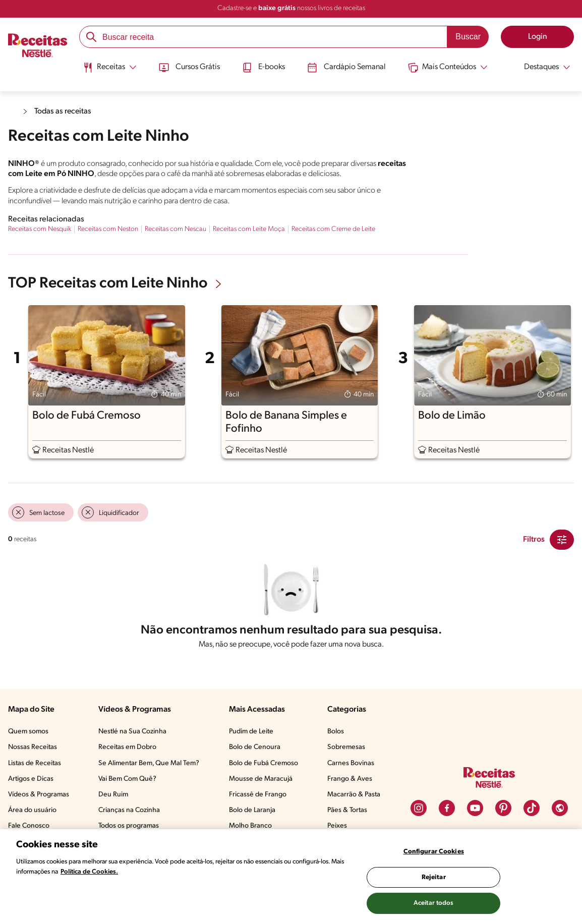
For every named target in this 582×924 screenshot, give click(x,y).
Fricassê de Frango (258, 795)
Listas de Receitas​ (35, 763)
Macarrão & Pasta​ (354, 795)
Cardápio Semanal (347, 67)
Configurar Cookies (434, 852)
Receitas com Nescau (176, 229)
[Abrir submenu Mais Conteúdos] (448, 67)
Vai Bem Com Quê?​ (127, 779)
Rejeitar (434, 877)
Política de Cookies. (89, 872)
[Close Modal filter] (562, 540)
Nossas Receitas (33, 747)
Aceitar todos (434, 903)
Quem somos (28, 732)
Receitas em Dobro (127, 747)
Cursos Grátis (189, 67)
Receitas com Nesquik (40, 229)
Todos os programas (129, 826)
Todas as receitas (64, 111)
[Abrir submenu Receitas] (108, 67)
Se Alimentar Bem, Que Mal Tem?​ (149, 763)
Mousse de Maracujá (261, 779)
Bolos (336, 732)
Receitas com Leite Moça (249, 229)
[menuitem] (108, 71)
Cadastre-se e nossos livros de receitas (291, 8)
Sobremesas (346, 747)
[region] (291, 877)
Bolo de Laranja (252, 810)
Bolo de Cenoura (255, 747)
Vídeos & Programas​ (39, 795)
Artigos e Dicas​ (31, 779)
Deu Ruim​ (113, 795)
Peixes (337, 826)
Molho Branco (250, 826)
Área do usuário (32, 810)
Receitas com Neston (108, 229)
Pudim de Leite (251, 732)
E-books (263, 67)
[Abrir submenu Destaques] (542, 67)
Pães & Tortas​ (347, 810)
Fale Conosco (29, 826)
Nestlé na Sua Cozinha (132, 732)
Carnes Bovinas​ (351, 763)
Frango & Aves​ (350, 779)
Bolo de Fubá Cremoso (264, 763)
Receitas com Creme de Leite (333, 229)
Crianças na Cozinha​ (129, 810)
